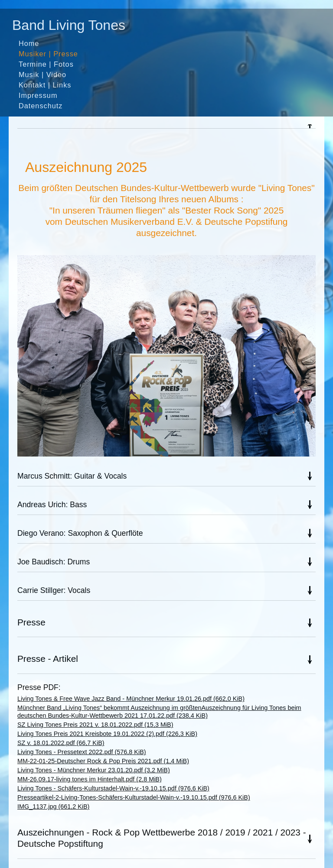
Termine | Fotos (46, 64)
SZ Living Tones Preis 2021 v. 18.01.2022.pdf (95, 725)
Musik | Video (42, 74)
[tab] (166, 126)
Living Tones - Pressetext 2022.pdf (82, 752)
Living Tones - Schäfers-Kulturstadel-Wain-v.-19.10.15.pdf (113, 788)
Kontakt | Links (45, 85)
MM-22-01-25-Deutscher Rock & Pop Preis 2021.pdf (103, 761)
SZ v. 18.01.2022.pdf (61, 743)
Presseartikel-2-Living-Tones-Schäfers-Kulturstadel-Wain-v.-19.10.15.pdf (134, 797)
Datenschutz (41, 106)
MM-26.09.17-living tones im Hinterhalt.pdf (90, 779)
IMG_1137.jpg (53, 806)
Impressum (38, 95)
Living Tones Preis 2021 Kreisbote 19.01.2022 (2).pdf (107, 734)
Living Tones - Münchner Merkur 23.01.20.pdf (94, 770)
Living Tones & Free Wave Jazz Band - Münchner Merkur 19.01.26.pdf (131, 699)
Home (29, 43)
